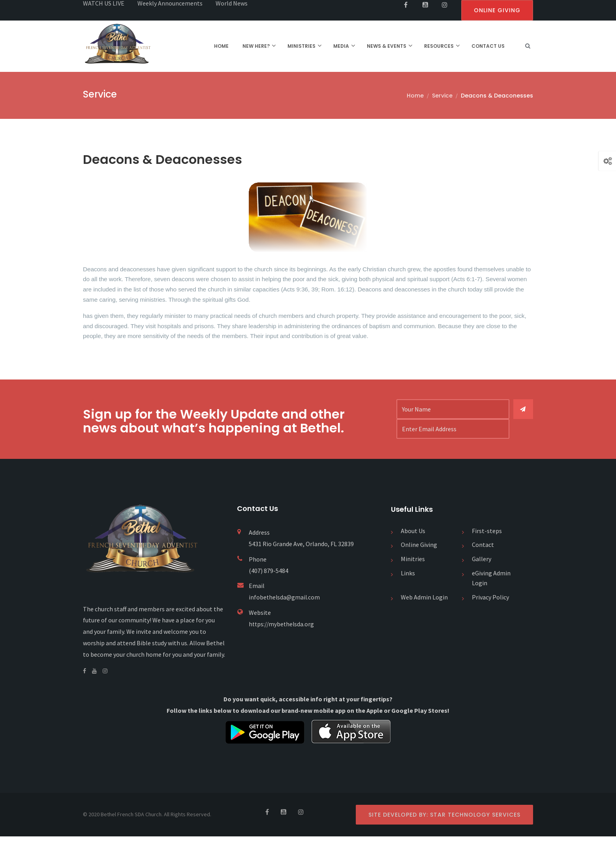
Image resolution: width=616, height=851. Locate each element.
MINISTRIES (301, 46)
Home (415, 96)
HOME (221, 46)
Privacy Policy (490, 612)
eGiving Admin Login (491, 593)
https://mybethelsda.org (283, 639)
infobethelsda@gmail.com (285, 612)
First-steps (487, 545)
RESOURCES (439, 46)
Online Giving (419, 560)
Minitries (413, 574)
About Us (413, 545)
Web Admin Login (424, 612)
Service (442, 96)
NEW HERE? (256, 46)
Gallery (482, 574)
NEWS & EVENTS (387, 46)
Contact (483, 560)
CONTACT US (488, 46)
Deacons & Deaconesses (497, 96)
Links (408, 588)
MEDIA (341, 46)
